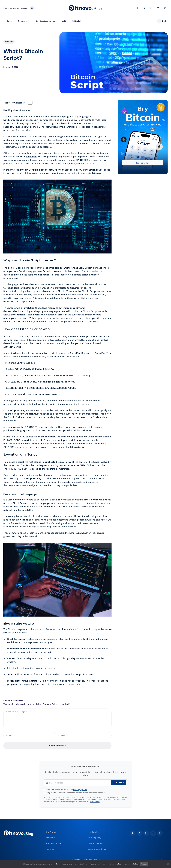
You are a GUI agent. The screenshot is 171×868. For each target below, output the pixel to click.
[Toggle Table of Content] (29, 103)
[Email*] (85, 736)
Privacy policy (94, 838)
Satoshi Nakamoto (53, 271)
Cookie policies (95, 843)
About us (50, 849)
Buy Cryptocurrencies (46, 21)
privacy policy (80, 790)
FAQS (64, 21)
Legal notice (93, 832)
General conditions (97, 849)
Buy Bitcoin (51, 832)
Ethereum (75, 533)
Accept (144, 864)
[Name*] (30, 736)
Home (9, 21)
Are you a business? (55, 843)
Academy (50, 838)
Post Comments (57, 746)
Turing (25, 681)
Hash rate (31, 157)
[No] (168, 864)
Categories (23, 21)
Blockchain (9, 42)
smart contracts (93, 500)
